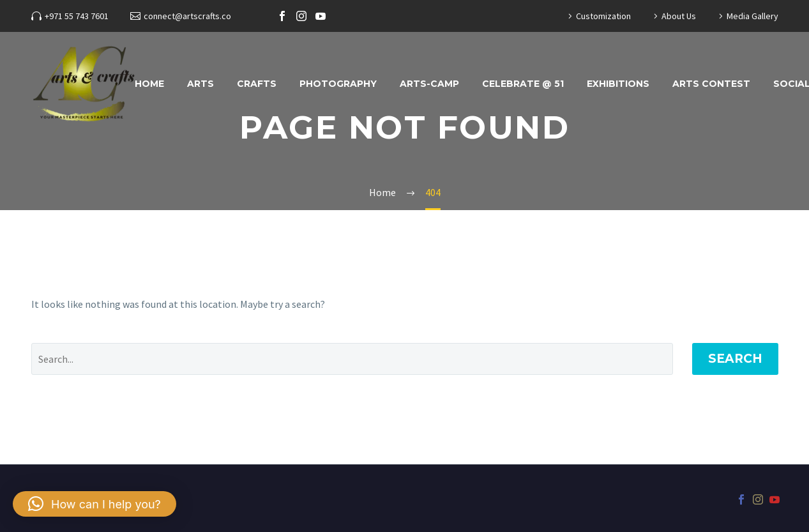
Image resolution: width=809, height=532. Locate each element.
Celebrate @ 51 (523, 84)
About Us (679, 16)
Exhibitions (618, 84)
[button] (95, 504)
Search (735, 359)
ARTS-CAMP (429, 84)
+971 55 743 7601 (77, 16)
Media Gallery (752, 16)
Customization (603, 16)
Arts (200, 84)
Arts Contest (711, 84)
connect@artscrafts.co (187, 16)
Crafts (257, 84)
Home (149, 84)
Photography (338, 84)
